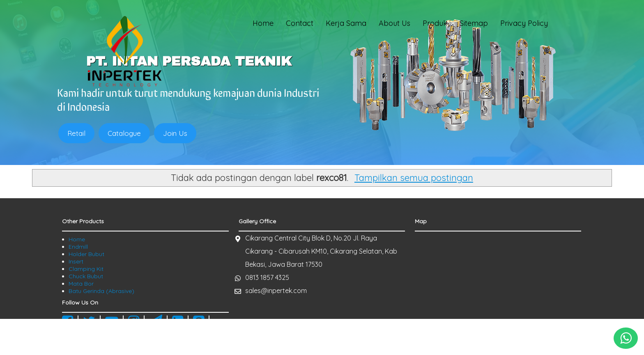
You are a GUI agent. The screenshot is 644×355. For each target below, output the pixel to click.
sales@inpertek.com (276, 291)
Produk (435, 23)
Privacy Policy (524, 23)
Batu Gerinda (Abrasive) (101, 291)
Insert (76, 261)
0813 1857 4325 (267, 277)
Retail (76, 133)
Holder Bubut (86, 254)
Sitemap (474, 23)
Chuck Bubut (86, 276)
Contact (300, 23)
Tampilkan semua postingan (414, 178)
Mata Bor (81, 284)
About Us (394, 23)
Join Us (175, 133)
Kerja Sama (346, 23)
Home (263, 23)
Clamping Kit (86, 269)
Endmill (78, 247)
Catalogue (124, 133)
